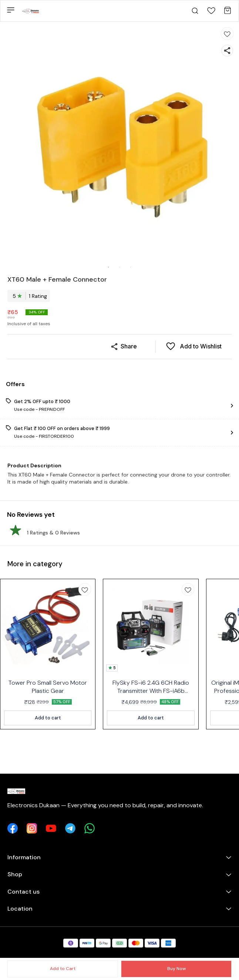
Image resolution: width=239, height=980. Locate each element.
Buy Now (176, 969)
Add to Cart (63, 969)
